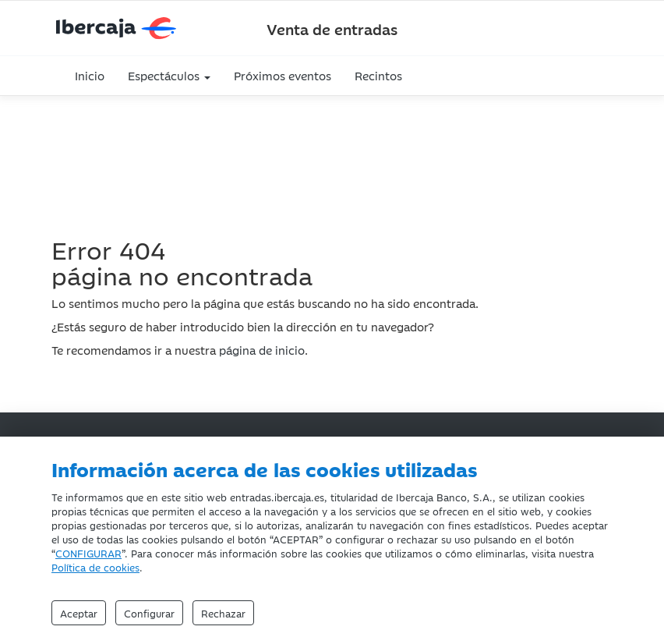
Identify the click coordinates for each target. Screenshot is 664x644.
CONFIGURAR (88, 553)
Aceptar (79, 613)
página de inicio (262, 350)
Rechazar (223, 613)
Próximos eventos (283, 75)
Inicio (90, 75)
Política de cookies (95, 567)
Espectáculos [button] (169, 75)
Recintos (378, 75)
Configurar (149, 613)
